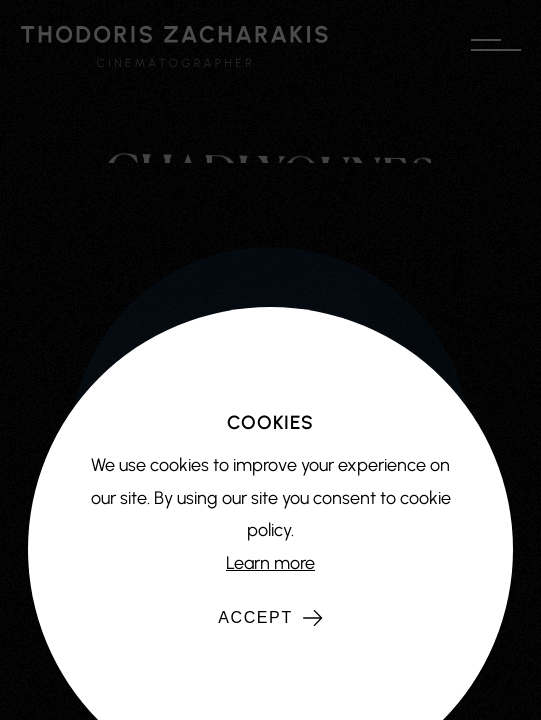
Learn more (270, 563)
